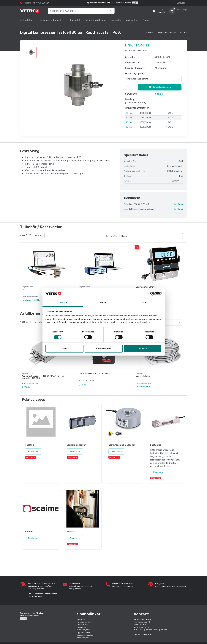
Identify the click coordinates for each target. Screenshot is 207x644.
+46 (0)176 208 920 (41, 3)
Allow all (143, 348)
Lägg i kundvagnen (160, 87)
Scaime (159, 94)
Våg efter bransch (51, 20)
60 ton (129, 127)
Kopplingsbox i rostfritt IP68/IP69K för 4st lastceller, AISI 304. (43, 377)
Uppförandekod (84, 633)
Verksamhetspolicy (85, 635)
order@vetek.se (160, 630)
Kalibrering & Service (95, 20)
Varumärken (132, 20)
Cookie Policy (83, 624)
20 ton (129, 113)
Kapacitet (75, 20)
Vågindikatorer (28, 287)
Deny (65, 348)
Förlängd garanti (135, 74)
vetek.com (181, 586)
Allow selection (103, 348)
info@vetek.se (75, 589)
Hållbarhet (82, 627)
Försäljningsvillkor (85, 622)
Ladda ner (179, 204)
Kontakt (141, 614)
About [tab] (144, 302)
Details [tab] (104, 302)
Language (181, 3)
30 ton (129, 118)
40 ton (129, 122)
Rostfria (184, 33)
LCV (24, 289)
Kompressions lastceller (167, 33)
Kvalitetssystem (84, 630)
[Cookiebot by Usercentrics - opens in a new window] (150, 294)
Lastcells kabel (143, 376)
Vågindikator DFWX (145, 287)
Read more (33, 451)
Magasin (147, 20)
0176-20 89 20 (143, 627)
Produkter (27, 20)
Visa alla (39, 235)
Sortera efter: (112, 236)
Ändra (135, 3)
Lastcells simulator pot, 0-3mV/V (95, 374)
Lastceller (116, 20)
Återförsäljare (83, 638)
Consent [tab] (63, 302)
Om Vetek (81, 619)
